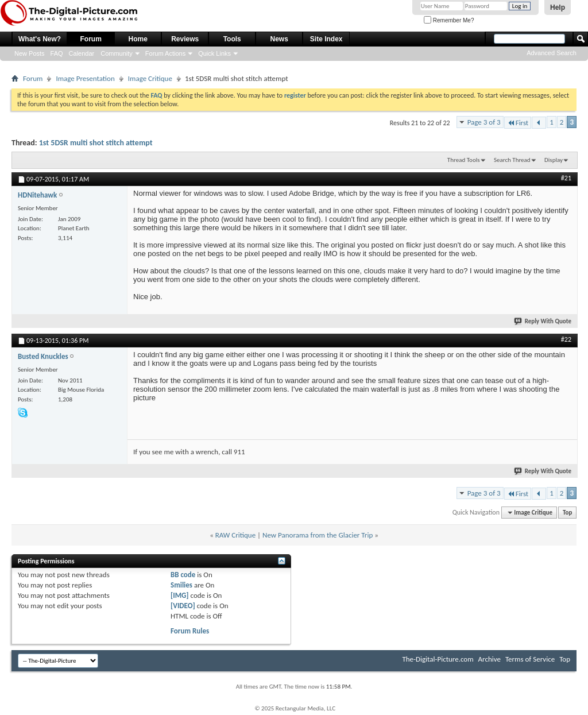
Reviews (185, 39)
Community (117, 53)
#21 (566, 178)
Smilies (181, 585)
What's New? (40, 39)
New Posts (30, 53)
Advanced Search (552, 53)
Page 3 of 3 (484, 122)
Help (558, 7)
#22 (566, 339)
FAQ (57, 53)
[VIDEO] (183, 606)
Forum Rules (190, 631)
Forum (91, 39)
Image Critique (150, 78)
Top (567, 513)
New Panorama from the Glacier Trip (318, 535)
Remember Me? (449, 20)
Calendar (82, 53)
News (279, 39)
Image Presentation (85, 78)
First (518, 123)
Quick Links (214, 53)
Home (138, 39)
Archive (490, 659)
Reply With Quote (543, 321)
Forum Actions (165, 53)
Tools (232, 39)
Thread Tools (464, 160)
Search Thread (512, 160)
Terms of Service (530, 659)
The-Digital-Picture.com (438, 659)
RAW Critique (235, 535)
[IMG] (180, 595)
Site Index (326, 39)
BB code (183, 575)
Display (554, 160)
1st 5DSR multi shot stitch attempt (96, 143)
